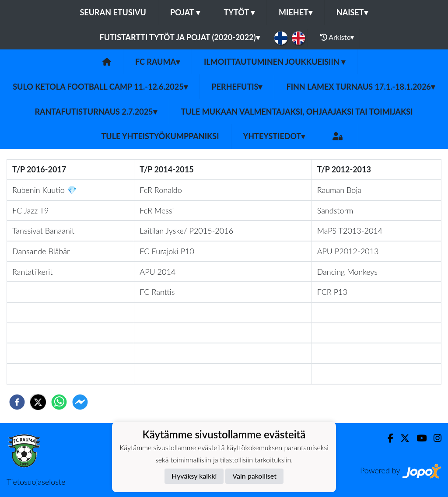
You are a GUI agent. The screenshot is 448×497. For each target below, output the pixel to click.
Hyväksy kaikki (194, 476)
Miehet (296, 12)
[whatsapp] (59, 402)
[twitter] (38, 402)
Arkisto (337, 37)
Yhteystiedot (274, 136)
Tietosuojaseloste (36, 482)
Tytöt (240, 12)
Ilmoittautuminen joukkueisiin (275, 62)
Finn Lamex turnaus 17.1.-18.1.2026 (360, 87)
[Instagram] (434, 438)
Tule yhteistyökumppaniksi (160, 136)
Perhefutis (237, 87)
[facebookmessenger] (80, 402)
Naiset (352, 12)
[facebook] (17, 402)
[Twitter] (401, 438)
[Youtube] (418, 438)
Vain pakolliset (254, 476)
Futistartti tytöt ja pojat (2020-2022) (180, 37)
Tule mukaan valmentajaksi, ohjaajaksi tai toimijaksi (297, 112)
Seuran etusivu (113, 12)
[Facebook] (387, 438)
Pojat (185, 12)
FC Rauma (157, 62)
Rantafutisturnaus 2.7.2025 (96, 112)
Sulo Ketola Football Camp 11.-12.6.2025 (100, 87)
